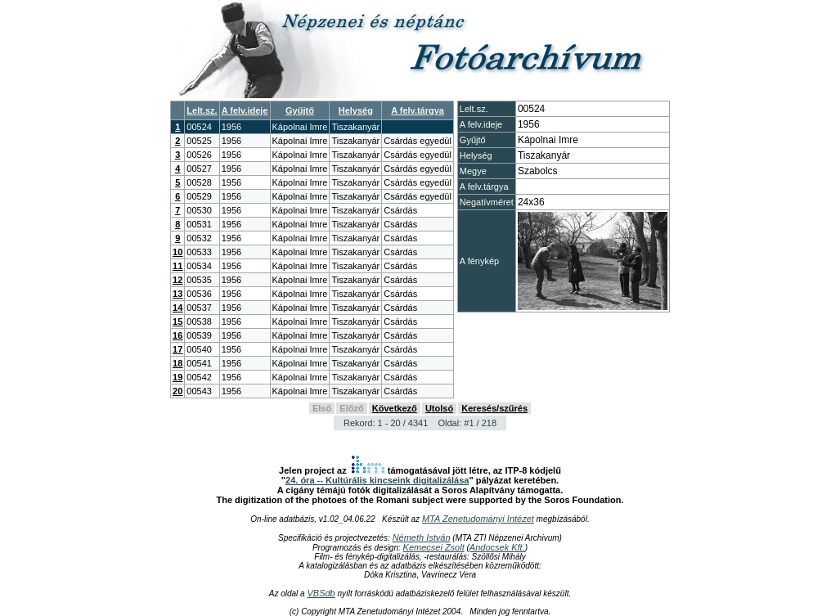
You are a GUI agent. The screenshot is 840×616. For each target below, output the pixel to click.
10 (177, 252)
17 (177, 349)
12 (177, 280)
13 (177, 294)
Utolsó (439, 408)
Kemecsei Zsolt (434, 547)
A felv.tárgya (418, 110)
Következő (395, 408)
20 (177, 391)
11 (177, 266)
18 (177, 363)
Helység (356, 110)
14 (177, 308)
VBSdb (321, 593)
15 (177, 321)
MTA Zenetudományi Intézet (478, 519)
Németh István (422, 537)
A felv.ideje (245, 110)
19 (177, 377)
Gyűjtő (300, 110)
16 (177, 335)
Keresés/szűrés (494, 408)
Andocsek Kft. (497, 547)
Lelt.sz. (202, 110)
